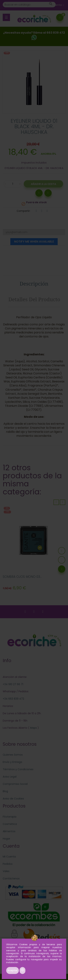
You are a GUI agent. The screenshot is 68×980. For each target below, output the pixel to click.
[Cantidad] (13, 184)
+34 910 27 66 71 (13, 684)
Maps (33, 728)
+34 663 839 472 (13, 699)
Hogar (6, 839)
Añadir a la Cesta (43, 184)
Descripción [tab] (34, 284)
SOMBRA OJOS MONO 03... (22, 577)
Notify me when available (34, 242)
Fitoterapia (10, 817)
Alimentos (9, 831)
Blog (5, 791)
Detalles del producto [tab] (34, 299)
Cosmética (10, 824)
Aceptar (13, 970)
